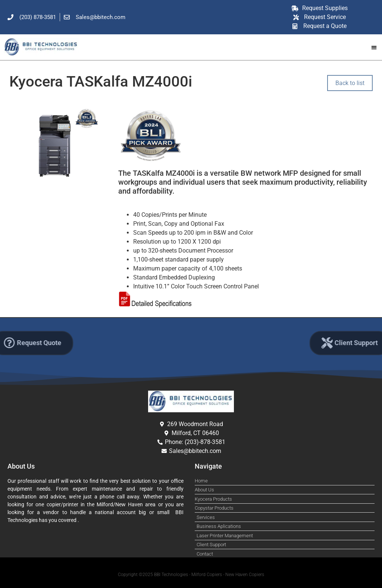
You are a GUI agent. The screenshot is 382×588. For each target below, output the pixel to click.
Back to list (350, 83)
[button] (374, 47)
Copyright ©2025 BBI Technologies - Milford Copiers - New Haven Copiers (191, 575)
